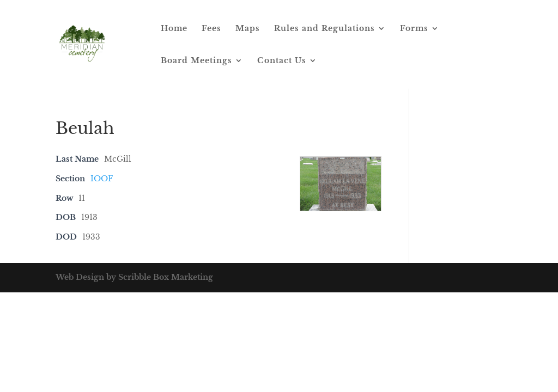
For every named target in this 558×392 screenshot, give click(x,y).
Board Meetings (196, 61)
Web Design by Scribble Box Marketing (134, 277)
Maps (248, 29)
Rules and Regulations (325, 29)
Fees (211, 29)
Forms (414, 29)
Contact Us (282, 61)
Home (174, 29)
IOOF (102, 179)
